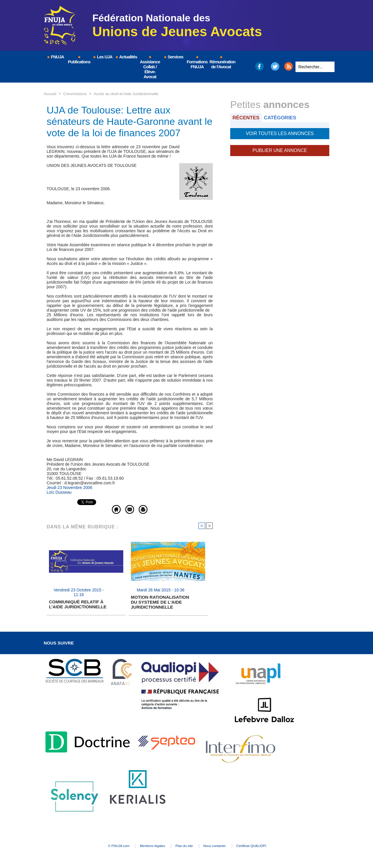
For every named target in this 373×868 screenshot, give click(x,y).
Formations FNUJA (197, 63)
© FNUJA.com (105, 846)
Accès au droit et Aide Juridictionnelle (129, 94)
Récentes (247, 117)
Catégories (282, 117)
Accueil (50, 94)
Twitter (275, 66)
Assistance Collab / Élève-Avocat (150, 68)
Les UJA (103, 57)
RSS (288, 66)
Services (174, 57)
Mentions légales (146, 846)
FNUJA (55, 57)
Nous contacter (223, 846)
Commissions (76, 94)
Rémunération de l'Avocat (221, 63)
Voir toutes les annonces (280, 133)
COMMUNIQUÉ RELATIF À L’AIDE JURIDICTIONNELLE (78, 605)
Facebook (259, 66)
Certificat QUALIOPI (267, 846)
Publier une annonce (280, 149)
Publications (79, 60)
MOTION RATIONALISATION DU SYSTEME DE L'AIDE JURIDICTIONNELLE (160, 602)
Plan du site (185, 846)
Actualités (126, 57)
